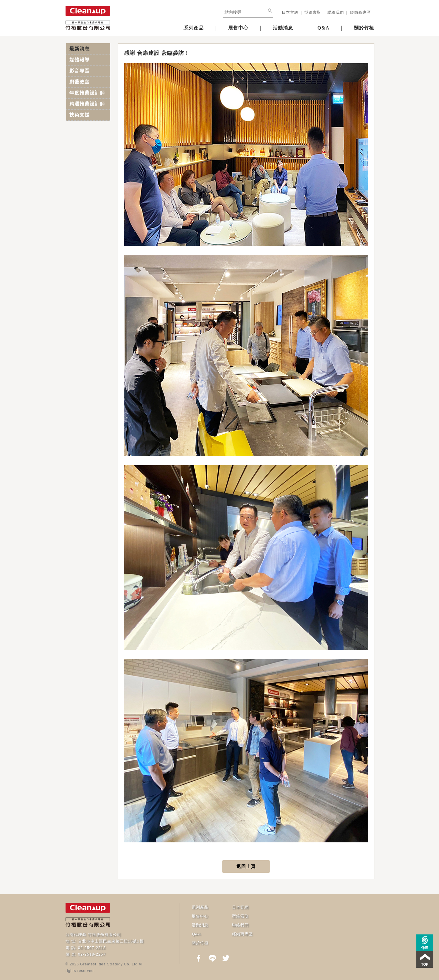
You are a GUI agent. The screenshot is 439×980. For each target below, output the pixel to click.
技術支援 (80, 115)
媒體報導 (80, 60)
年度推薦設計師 (87, 93)
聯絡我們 (336, 12)
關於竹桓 (364, 28)
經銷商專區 (360, 12)
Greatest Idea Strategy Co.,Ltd (109, 964)
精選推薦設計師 (87, 104)
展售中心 (238, 28)
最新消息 (80, 49)
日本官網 (290, 12)
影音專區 (80, 71)
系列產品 (194, 28)
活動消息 (283, 28)
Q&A (323, 28)
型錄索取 (313, 12)
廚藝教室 (80, 82)
